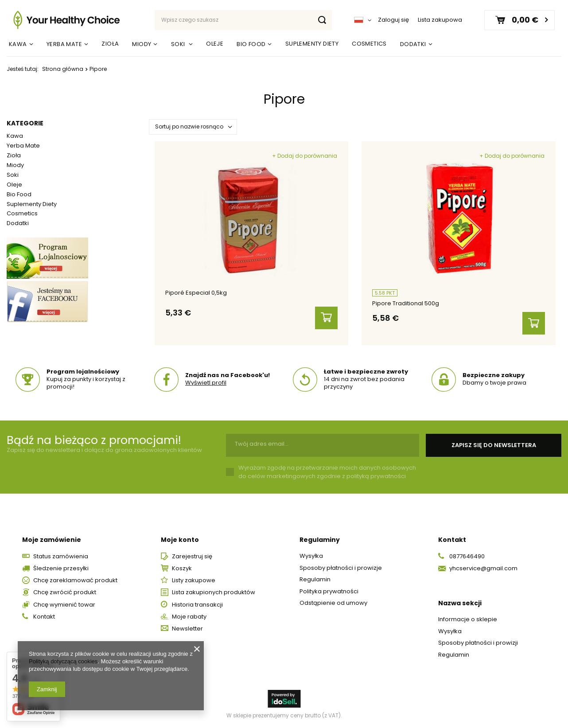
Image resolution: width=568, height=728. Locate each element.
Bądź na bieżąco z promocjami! (94, 440)
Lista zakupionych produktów (214, 592)
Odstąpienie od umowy (333, 603)
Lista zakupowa (440, 20)
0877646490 (467, 557)
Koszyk (182, 568)
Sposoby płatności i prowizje (341, 568)
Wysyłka (311, 556)
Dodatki (413, 44)
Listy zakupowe (194, 580)
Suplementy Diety (312, 44)
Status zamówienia (61, 557)
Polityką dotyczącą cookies (63, 661)
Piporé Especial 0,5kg (196, 293)
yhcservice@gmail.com (483, 568)
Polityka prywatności (329, 592)
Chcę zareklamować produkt (75, 580)
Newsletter (187, 629)
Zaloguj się (393, 20)
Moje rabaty (189, 617)
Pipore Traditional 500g (406, 304)
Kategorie (25, 123)
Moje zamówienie (52, 540)
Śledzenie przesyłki (61, 568)
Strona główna (63, 69)
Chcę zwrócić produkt (65, 592)
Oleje (215, 44)
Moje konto (180, 540)
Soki (179, 44)
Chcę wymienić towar (64, 605)
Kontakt (44, 617)
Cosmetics (369, 44)
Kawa (18, 44)
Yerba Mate (64, 44)
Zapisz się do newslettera (494, 445)
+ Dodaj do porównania (305, 156)
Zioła (110, 44)
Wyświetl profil (206, 383)
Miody (142, 44)
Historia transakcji (197, 605)
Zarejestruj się (192, 557)
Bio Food (251, 44)
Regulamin (315, 580)
